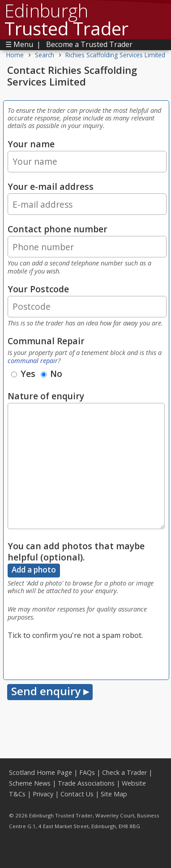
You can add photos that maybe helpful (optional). (76, 552)
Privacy (43, 794)
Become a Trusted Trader (89, 44)
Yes (23, 374)
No (51, 374)
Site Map (114, 794)
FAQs (87, 772)
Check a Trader (124, 772)
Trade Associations (86, 783)
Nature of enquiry (46, 396)
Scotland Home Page (41, 772)
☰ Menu (19, 44)
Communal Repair (46, 341)
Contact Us (77, 794)
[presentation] (76, 658)
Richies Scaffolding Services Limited (115, 55)
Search (45, 55)
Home (15, 55)
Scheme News (30, 783)
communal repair (33, 361)
